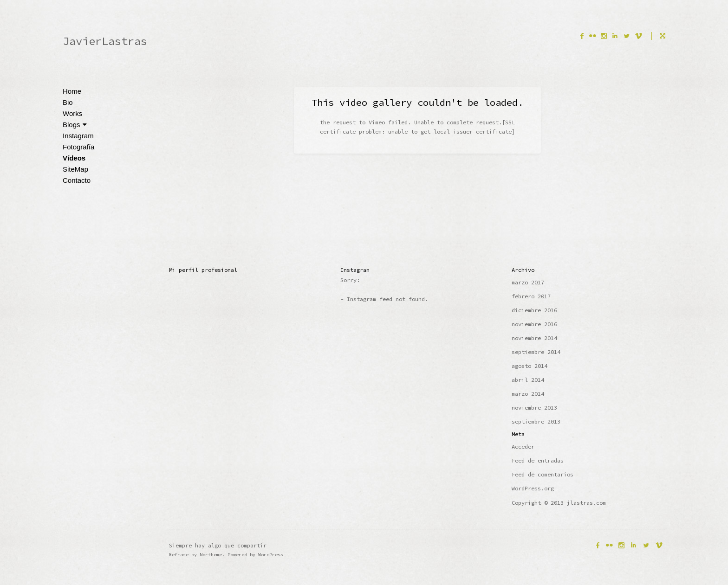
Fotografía (78, 147)
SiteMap (75, 169)
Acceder (523, 447)
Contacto (77, 180)
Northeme (211, 555)
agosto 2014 (530, 366)
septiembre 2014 (536, 352)
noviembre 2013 (534, 408)
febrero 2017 (531, 296)
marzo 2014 (528, 394)
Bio (68, 102)
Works (72, 113)
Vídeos (74, 158)
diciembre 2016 (534, 310)
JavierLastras (105, 41)
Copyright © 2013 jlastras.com (559, 503)
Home (72, 91)
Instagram (78, 136)
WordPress (271, 555)
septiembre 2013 (536, 421)
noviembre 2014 (534, 338)
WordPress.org (533, 488)
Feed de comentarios (543, 474)
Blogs (75, 125)
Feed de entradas (538, 460)
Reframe (179, 555)
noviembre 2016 (534, 324)
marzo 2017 (528, 282)
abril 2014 (528, 380)
